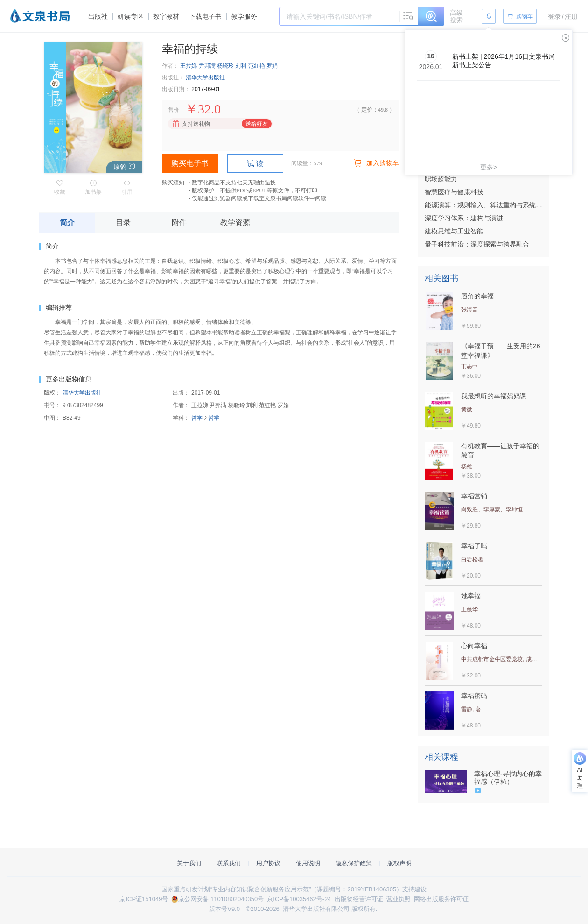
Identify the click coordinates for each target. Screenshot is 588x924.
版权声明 (399, 863)
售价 (174, 110)
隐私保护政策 (354, 863)
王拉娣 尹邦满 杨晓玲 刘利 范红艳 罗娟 (229, 66)
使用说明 (308, 863)
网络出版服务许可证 (441, 899)
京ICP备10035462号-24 (299, 899)
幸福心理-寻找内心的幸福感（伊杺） (508, 778)
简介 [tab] (67, 222)
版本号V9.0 (224, 909)
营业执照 (399, 899)
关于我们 (189, 863)
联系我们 (229, 863)
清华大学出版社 (205, 78)
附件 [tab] (179, 222)
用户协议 (268, 863)
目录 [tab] (123, 222)
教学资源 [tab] (235, 222)
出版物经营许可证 (359, 899)
